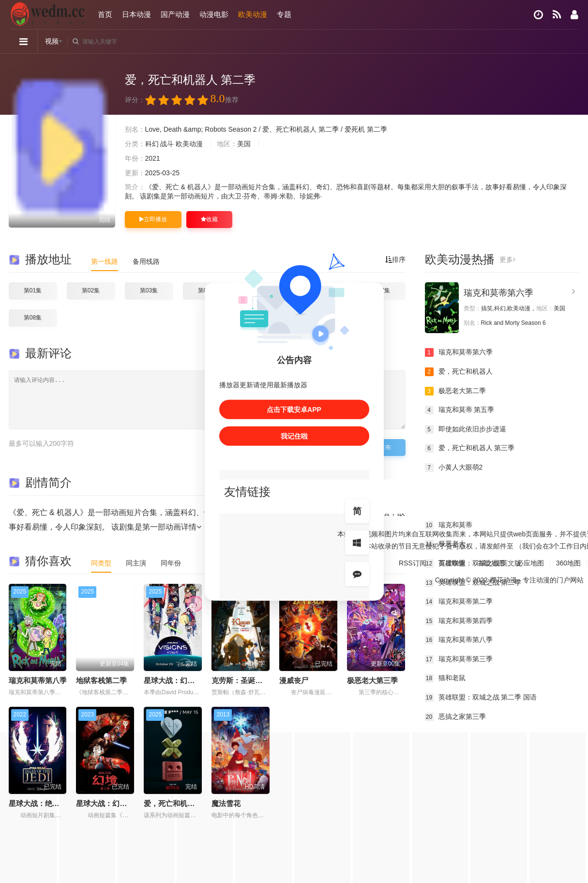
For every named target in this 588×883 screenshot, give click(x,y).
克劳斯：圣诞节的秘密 (248, 680)
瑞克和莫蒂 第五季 (460, 410)
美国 (244, 144)
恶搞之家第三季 (455, 717)
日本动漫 (136, 14)
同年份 (171, 563)
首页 (105, 14)
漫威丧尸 (294, 680)
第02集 (91, 290)
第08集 (33, 318)
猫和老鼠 (445, 678)
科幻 (152, 144)
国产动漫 (175, 14)
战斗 (167, 144)
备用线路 (146, 261)
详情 (191, 527)
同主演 (136, 563)
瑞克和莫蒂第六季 (498, 293)
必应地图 (530, 563)
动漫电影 (214, 14)
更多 (507, 259)
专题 (284, 14)
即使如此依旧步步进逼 (466, 429)
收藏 (209, 219)
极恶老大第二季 (455, 391)
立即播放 (153, 219)
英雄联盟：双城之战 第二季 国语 (481, 698)
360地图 (568, 563)
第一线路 (105, 261)
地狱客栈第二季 (101, 680)
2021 (153, 158)
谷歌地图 (491, 563)
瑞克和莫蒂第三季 (459, 659)
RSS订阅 (413, 563)
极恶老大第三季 (372, 680)
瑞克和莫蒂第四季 (459, 621)
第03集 (149, 290)
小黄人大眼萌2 (454, 468)
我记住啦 (294, 436)
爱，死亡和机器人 (459, 372)
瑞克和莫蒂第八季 (38, 680)
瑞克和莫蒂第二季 (459, 602)
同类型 (101, 563)
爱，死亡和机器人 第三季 (470, 448)
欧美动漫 (253, 14)
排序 (395, 259)
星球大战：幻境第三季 (180, 680)
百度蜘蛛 (452, 563)
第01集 (33, 290)
